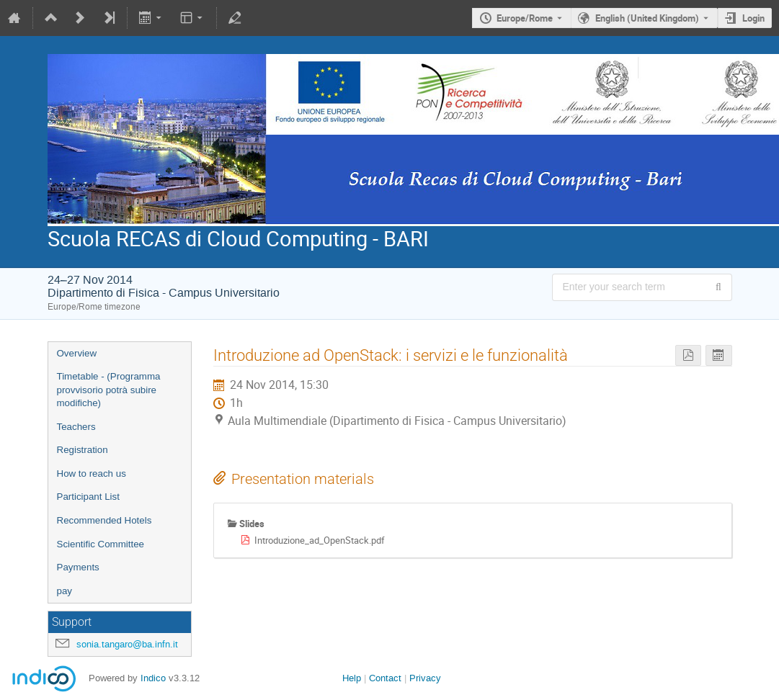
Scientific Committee (101, 544)
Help (352, 678)
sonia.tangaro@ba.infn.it (127, 644)
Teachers (76, 427)
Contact (385, 678)
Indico (153, 678)
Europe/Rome (525, 18)
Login (753, 18)
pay (65, 591)
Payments (78, 567)
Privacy (425, 678)
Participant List (88, 497)
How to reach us (92, 474)
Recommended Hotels (104, 520)
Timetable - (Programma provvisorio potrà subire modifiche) (109, 390)
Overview (77, 353)
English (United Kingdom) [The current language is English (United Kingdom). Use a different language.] (647, 18)
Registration (83, 450)
